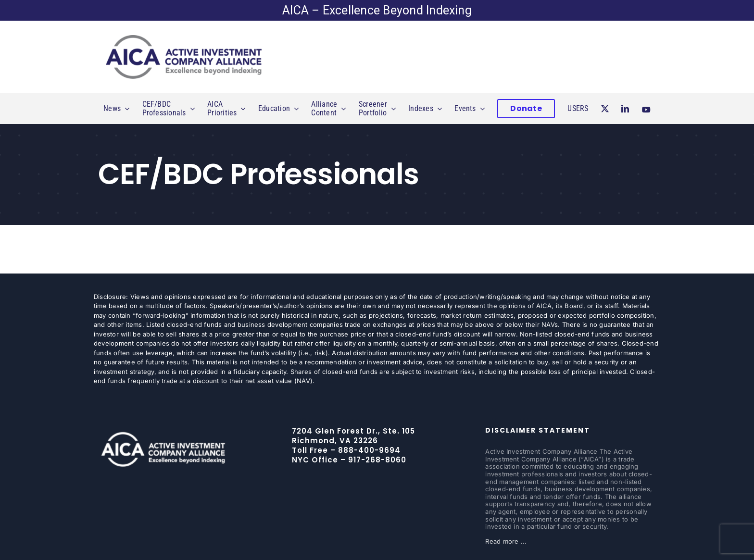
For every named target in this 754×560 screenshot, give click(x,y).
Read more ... (506, 541)
